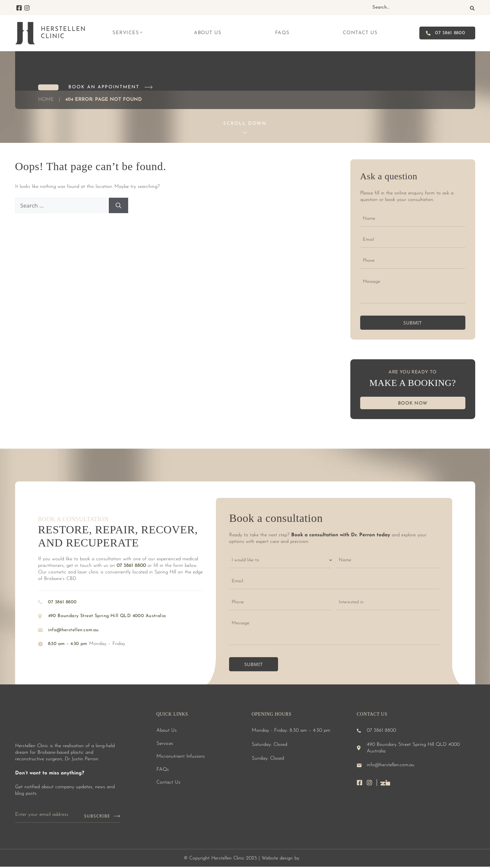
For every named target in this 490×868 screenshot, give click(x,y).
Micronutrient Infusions (181, 757)
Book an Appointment (104, 87)
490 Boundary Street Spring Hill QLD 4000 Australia (107, 616)
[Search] (472, 8)
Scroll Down (245, 124)
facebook (362, 783)
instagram (372, 783)
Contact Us (360, 33)
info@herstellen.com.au (73, 630)
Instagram (27, 8)
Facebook (19, 8)
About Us (208, 33)
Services (128, 33)
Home (46, 100)
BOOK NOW (413, 403)
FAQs (282, 33)
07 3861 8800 (450, 33)
